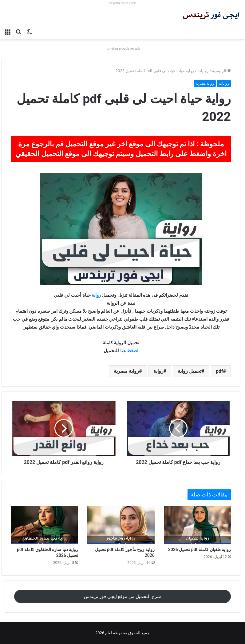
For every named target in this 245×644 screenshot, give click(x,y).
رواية (96, 295)
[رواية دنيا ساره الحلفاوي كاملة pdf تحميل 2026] (45, 525)
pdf (219, 371)
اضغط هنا (129, 351)
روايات (203, 71)
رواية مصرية (205, 83)
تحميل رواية (190, 371)
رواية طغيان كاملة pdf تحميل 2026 (200, 550)
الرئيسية (221, 71)
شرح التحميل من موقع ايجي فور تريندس (123, 596)
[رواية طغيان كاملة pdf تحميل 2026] (197, 525)
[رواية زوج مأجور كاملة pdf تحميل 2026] (121, 525)
